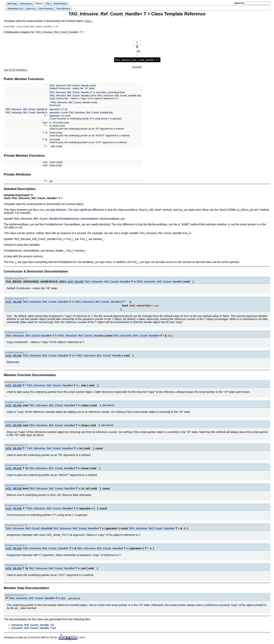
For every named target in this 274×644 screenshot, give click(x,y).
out (51, 140)
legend (137, 67)
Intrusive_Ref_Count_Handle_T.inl (34, 628)
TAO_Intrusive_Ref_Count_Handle (69, 86)
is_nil (53, 123)
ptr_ (52, 181)
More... (89, 21)
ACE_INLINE (76, 282)
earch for (239, 3)
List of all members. (16, 70)
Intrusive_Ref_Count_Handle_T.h (33, 625)
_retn (52, 147)
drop (52, 166)
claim (53, 162)
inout (52, 133)
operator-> (56, 116)
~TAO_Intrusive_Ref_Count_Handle (70, 103)
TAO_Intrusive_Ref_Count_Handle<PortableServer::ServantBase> (56, 219)
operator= (55, 110)
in (51, 126)
